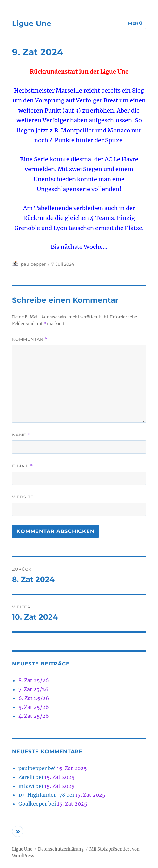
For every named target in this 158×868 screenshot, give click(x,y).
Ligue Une (32, 23)
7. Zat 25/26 (33, 689)
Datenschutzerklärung (61, 849)
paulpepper (33, 264)
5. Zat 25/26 (34, 707)
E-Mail (23, 466)
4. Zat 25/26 (34, 716)
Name (21, 435)
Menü (135, 23)
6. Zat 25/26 (34, 698)
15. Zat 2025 (72, 768)
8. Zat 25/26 (34, 680)
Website (23, 497)
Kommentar (30, 339)
